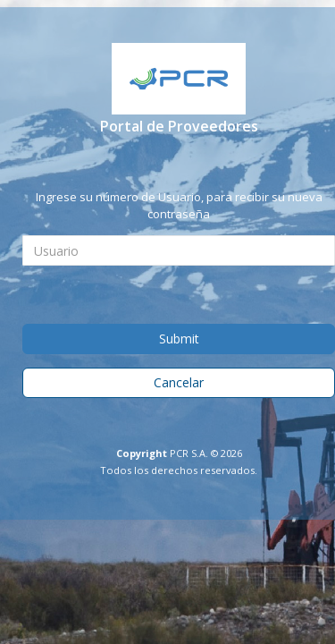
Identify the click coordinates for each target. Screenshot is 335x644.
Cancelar (179, 382)
